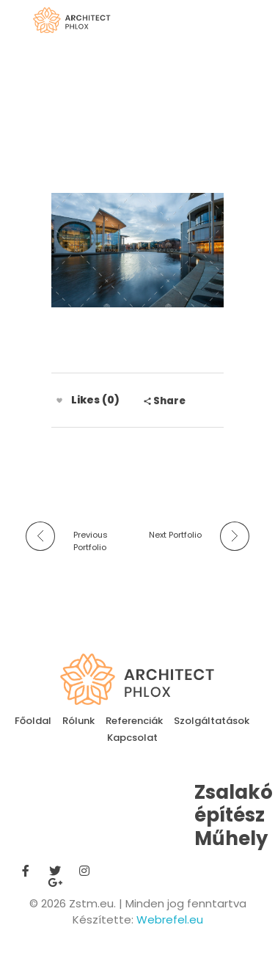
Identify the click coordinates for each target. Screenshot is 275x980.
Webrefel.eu (170, 919)
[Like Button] (59, 401)
